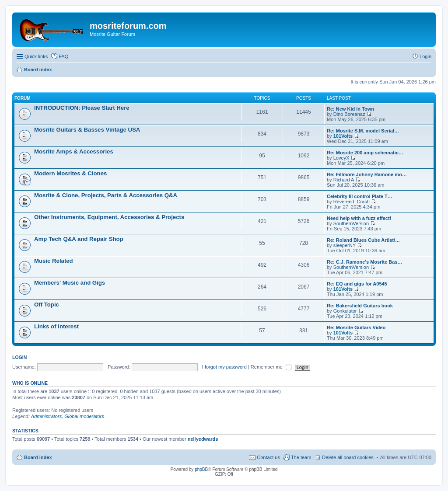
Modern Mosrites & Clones (70, 173)
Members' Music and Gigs (70, 283)
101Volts (343, 136)
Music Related (54, 261)
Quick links (36, 56)
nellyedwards (203, 439)
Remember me (271, 367)
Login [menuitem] (425, 56)
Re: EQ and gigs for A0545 (357, 284)
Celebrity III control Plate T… (360, 196)
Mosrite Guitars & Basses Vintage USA (87, 130)
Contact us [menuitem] (268, 457)
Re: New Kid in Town (350, 109)
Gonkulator (345, 311)
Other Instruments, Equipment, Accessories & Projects (109, 217)
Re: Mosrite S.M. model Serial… (363, 131)
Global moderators (84, 416)
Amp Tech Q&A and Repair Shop (79, 239)
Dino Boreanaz (349, 114)
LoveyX (341, 158)
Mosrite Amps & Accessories (74, 151)
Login (19, 357)
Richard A (344, 180)
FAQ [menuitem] (63, 56)
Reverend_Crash (352, 202)
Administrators (46, 416)
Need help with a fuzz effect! (359, 218)
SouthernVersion (351, 223)
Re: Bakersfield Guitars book (360, 306)
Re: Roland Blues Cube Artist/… (363, 240)
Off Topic (47, 305)
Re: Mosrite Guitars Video (356, 327)
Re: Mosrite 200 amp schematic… (365, 153)
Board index (38, 457)
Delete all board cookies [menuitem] (348, 457)
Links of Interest (56, 326)
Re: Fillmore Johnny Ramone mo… (367, 174)
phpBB (201, 469)
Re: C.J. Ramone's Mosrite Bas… (365, 262)
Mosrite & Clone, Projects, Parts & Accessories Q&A (106, 195)
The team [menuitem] (301, 457)
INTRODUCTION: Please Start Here (82, 108)
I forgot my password (224, 367)
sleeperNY (345, 245)
